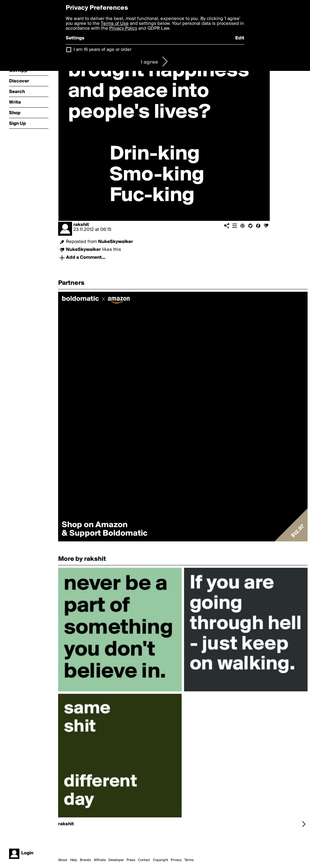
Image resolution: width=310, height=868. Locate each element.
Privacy (176, 860)
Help (74, 860)
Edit (240, 38)
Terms (189, 860)
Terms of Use (115, 24)
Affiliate (100, 860)
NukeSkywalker (115, 242)
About (63, 860)
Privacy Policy (123, 28)
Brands (86, 860)
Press (131, 860)
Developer (116, 860)
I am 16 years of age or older (102, 50)
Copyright (160, 860)
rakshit (81, 225)
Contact (144, 860)
